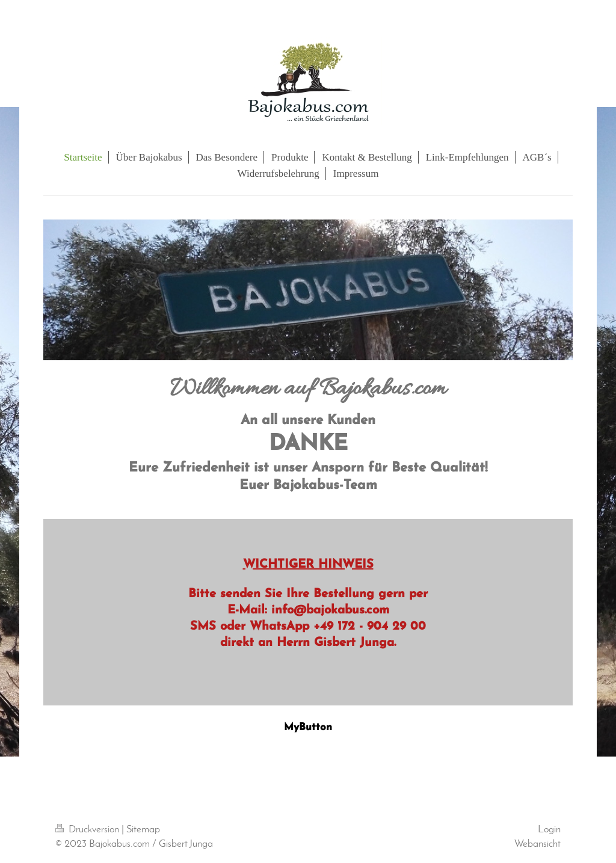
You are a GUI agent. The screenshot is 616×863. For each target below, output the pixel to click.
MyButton (308, 727)
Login (549, 830)
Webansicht (537, 844)
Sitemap (143, 830)
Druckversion (88, 830)
